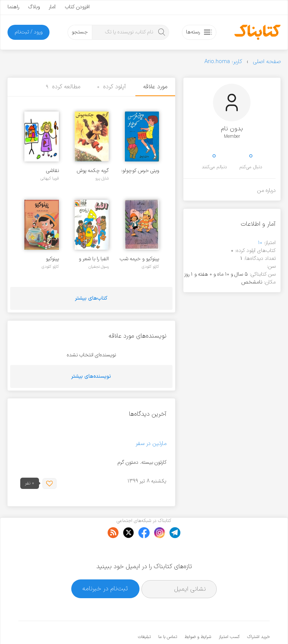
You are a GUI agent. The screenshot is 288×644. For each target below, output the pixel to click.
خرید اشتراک (258, 614)
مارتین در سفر (151, 444)
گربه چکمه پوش (93, 171)
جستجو (80, 32)
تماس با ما (168, 614)
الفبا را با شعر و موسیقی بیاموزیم (92, 259)
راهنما (13, 7)
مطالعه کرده (63, 87)
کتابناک (230, 626)
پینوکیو (52, 259)
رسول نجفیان (99, 267)
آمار (52, 7)
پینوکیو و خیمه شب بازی (139, 259)
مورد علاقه (155, 87)
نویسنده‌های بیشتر (91, 376)
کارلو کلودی (150, 267)
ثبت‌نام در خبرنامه (105, 566)
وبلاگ (34, 7)
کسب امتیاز (229, 614)
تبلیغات (144, 614)
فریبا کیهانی (50, 178)
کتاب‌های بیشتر (91, 298)
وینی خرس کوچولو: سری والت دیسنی (140, 171)
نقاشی (52, 171)
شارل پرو (102, 178)
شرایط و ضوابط (198, 614)
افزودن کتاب (77, 7)
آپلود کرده (112, 87)
